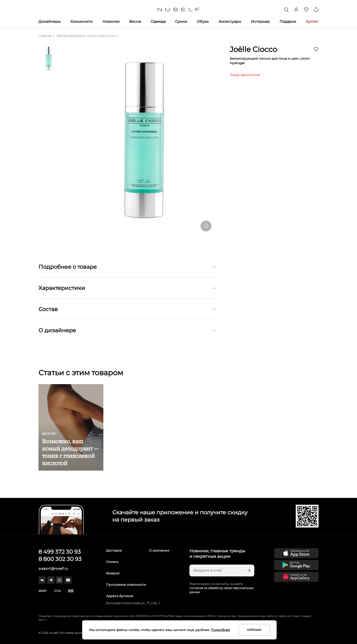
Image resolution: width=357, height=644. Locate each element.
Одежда (158, 22)
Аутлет (312, 22)
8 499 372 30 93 (60, 552)
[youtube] (68, 580)
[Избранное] (306, 10)
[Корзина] (316, 10)
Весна (135, 22)
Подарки (288, 22)
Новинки (111, 22)
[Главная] (179, 10)
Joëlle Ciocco (253, 49)
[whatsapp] (59, 580)
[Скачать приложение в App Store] (296, 553)
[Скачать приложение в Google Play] (296, 565)
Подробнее (221, 630)
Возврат (113, 573)
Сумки (181, 22)
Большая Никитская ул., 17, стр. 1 (133, 603)
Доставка (114, 550)
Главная (45, 36)
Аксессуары (230, 22)
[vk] (42, 580)
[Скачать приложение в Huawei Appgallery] (296, 577)
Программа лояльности (126, 585)
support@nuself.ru (53, 568)
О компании (159, 550)
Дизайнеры (50, 22)
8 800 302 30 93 (60, 559)
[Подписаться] (248, 570)
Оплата (112, 562)
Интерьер (260, 22)
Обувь (203, 22)
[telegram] (51, 580)
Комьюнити (82, 22)
